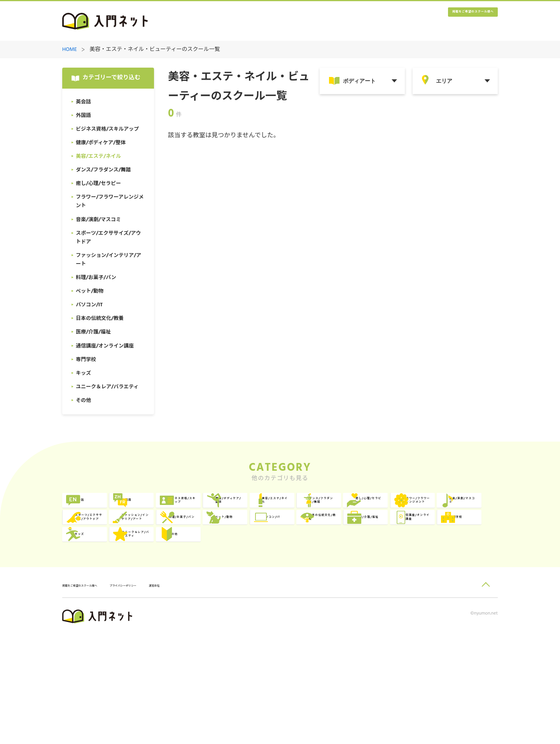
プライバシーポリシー (166, 694)
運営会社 (213, 694)
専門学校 (273, 603)
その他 (95, 635)
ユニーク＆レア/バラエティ (462, 603)
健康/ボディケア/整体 (375, 507)
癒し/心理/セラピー (199, 539)
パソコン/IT (365, 571)
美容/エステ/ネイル (463, 507)
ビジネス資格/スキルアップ (286, 507)
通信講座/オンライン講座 (198, 603)
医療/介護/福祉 (106, 603)
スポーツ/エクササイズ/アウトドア (461, 539)
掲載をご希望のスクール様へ (451, 22)
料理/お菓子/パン (197, 571)
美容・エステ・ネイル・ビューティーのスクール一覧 (155, 50)
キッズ (358, 603)
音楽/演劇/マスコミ (375, 539)
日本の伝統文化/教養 (462, 571)
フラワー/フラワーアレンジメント (286, 539)
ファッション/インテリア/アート (110, 571)
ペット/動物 (277, 571)
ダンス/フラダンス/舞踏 (111, 539)
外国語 (183, 507)
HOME (70, 50)
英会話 (95, 507)
